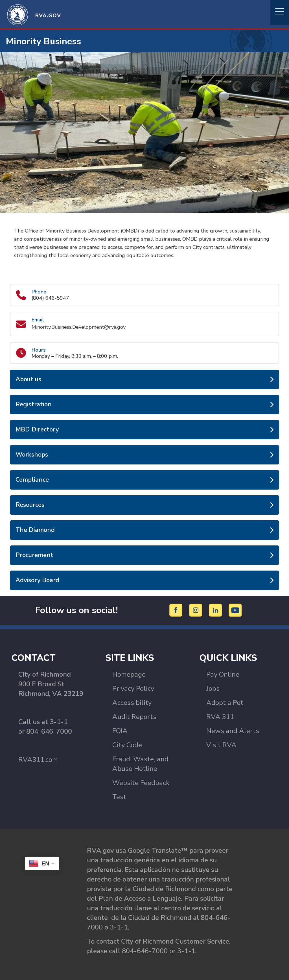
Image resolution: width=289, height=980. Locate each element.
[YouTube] (235, 610)
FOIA (120, 731)
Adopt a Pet (225, 703)
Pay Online (223, 674)
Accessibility (132, 703)
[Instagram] (197, 610)
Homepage (129, 674)
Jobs (213, 689)
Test (119, 797)
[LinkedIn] (216, 610)
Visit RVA (221, 745)
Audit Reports (134, 717)
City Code (127, 745)
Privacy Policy (133, 689)
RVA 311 (220, 717)
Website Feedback (141, 783)
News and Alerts (233, 731)
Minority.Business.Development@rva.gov (79, 327)
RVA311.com (38, 760)
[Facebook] (177, 610)
